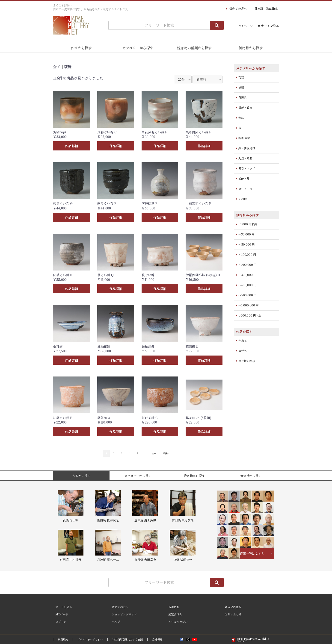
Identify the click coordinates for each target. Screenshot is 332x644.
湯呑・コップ (247, 168)
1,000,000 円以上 (250, 315)
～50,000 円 (246, 244)
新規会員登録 (233, 607)
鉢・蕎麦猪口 (247, 148)
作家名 (243, 340)
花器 (241, 77)
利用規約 (63, 640)
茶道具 (243, 97)
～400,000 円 (247, 285)
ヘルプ (116, 622)
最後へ (166, 453)
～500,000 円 (247, 295)
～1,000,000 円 (248, 305)
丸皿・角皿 (245, 158)
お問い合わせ (233, 614)
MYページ (246, 26)
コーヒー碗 (245, 189)
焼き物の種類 (247, 361)
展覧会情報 (175, 614)
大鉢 (241, 118)
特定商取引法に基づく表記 (127, 640)
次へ (154, 453)
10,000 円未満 (248, 224)
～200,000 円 (247, 265)
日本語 (259, 8)
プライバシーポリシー (90, 640)
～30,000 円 (246, 234)
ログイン (61, 622)
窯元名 (243, 351)
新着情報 (174, 607)
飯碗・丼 (244, 178)
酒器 (241, 87)
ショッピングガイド (124, 614)
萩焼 (68, 67)
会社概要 (157, 640)
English (272, 8)
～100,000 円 (247, 254)
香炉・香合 (245, 107)
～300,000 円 (247, 275)
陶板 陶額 (244, 138)
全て (57, 67)
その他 (243, 199)
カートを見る (270, 26)
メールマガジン (178, 622)
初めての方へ (238, 8)
